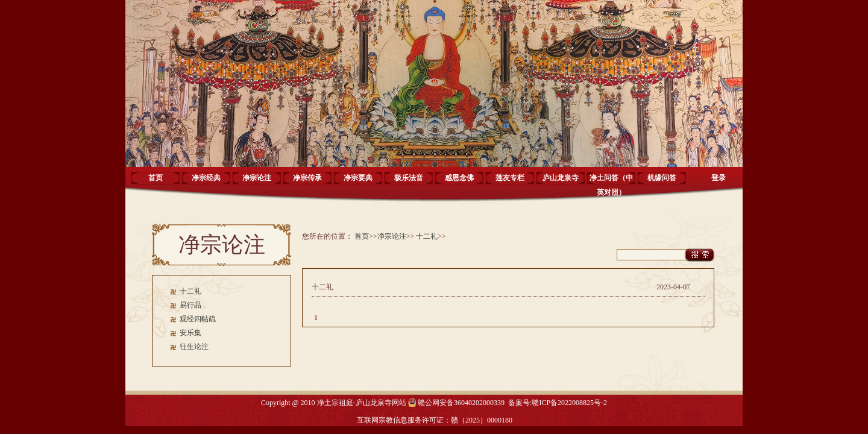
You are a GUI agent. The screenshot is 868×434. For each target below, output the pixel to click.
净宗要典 (358, 178)
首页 (156, 178)
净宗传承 (307, 178)
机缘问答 (662, 178)
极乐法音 (409, 178)
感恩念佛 (459, 178)
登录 (719, 178)
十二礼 (190, 291)
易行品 (190, 305)
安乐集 (190, 333)
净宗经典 (206, 178)
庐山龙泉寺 (561, 178)
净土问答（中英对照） (611, 182)
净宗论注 (257, 178)
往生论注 (194, 347)
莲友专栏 (510, 178)
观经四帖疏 (198, 319)
